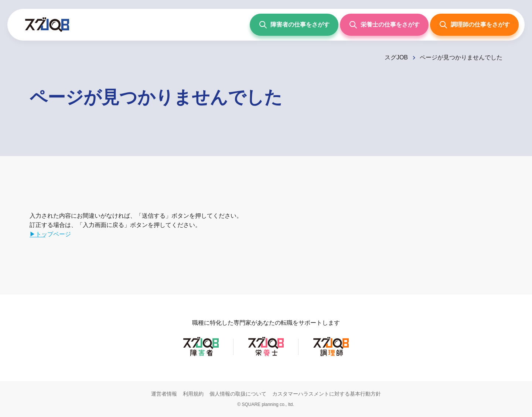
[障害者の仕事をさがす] (294, 25)
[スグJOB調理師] (331, 356)
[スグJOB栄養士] (266, 356)
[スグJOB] (401, 57)
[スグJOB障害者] (201, 356)
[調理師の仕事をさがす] (474, 25)
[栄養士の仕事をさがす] (384, 25)
